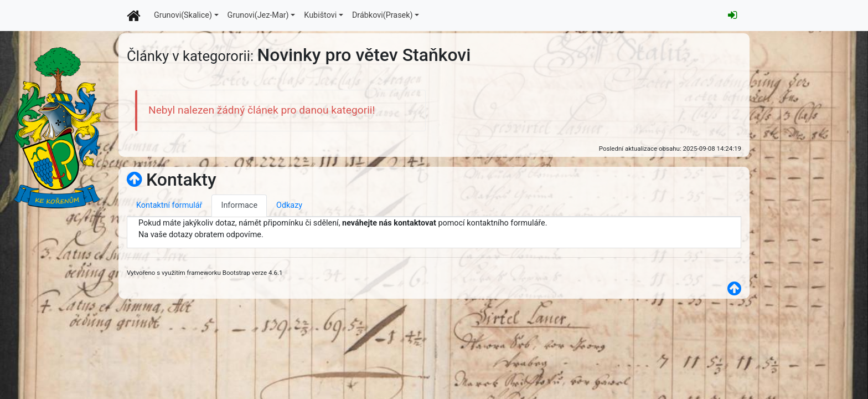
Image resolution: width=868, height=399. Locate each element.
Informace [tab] (239, 205)
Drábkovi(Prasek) (383, 15)
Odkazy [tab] (289, 205)
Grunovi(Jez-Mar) (258, 15)
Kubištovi (320, 15)
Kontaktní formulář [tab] (169, 205)
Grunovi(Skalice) (183, 15)
